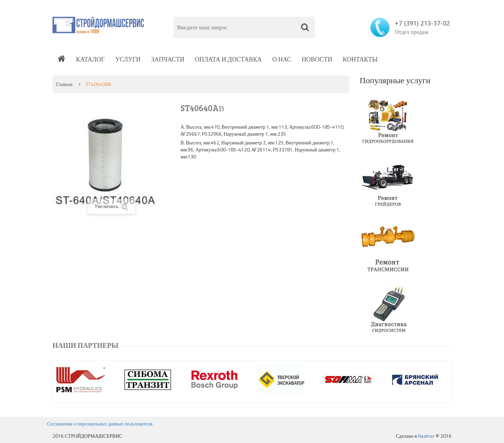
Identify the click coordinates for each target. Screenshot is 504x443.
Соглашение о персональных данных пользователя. (100, 424)
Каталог (90, 59)
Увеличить (111, 206)
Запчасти (168, 59)
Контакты (360, 59)
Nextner (426, 436)
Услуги (128, 59)
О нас (282, 59)
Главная (64, 84)
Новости (317, 59)
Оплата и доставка (228, 59)
